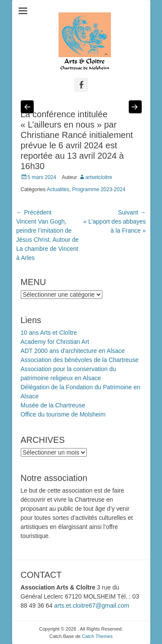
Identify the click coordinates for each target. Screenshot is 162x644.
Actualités (58, 189)
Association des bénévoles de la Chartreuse (80, 360)
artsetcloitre (99, 177)
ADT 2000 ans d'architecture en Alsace (73, 351)
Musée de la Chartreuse (53, 405)
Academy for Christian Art (55, 342)
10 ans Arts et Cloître (49, 333)
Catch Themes (97, 636)
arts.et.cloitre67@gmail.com (92, 606)
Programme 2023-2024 (99, 189)
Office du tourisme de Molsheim (63, 414)
